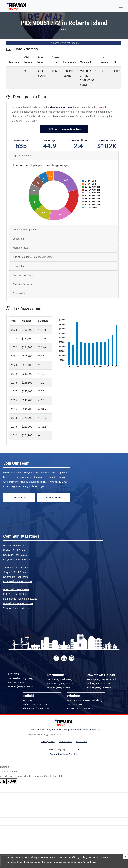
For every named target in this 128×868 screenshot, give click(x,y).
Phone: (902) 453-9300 (21, 686)
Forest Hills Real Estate (16, 589)
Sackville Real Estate (15, 555)
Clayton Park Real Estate (17, 559)
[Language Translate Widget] (64, 749)
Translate (70, 754)
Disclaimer (82, 742)
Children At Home (23, 284)
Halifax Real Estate (14, 546)
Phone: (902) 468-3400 (60, 687)
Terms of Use (66, 742)
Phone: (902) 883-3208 (36, 708)
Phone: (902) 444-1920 (99, 687)
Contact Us (19, 498)
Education (18, 239)
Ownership (19, 266)
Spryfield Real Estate (15, 572)
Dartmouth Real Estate (16, 577)
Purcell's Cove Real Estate (18, 603)
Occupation (19, 293)
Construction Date (23, 275)
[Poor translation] (12, 781)
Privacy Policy (90, 862)
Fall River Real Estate (15, 594)
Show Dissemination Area (64, 129)
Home (64, 30)
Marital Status (21, 248)
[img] (125, 857)
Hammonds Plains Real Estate (20, 599)
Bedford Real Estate (14, 550)
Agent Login (53, 498)
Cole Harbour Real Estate (18, 581)
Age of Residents (22, 156)
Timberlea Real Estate (16, 567)
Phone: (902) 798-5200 (80, 708)
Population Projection (25, 230)
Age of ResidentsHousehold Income (33, 257)
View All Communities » (16, 608)
